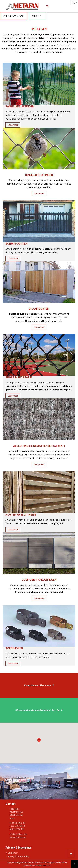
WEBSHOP (37, 16)
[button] (39, 741)
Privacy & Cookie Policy (19, 856)
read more (46, 865)
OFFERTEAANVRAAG (14, 16)
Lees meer (13, 125)
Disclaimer (13, 853)
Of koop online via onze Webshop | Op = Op (39, 710)
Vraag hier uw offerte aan (39, 685)
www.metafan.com (18, 837)
